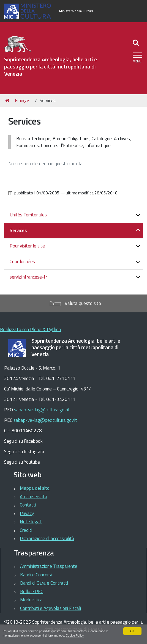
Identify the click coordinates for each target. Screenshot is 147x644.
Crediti (26, 530)
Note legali (31, 522)
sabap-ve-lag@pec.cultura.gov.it (45, 420)
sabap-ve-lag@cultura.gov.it (42, 410)
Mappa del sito (35, 488)
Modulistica (31, 600)
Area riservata (34, 497)
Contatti (28, 505)
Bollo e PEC (32, 591)
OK (132, 631)
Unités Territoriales (28, 215)
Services (18, 230)
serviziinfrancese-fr (28, 277)
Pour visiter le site (27, 246)
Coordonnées (22, 262)
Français (23, 100)
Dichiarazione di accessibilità (47, 538)
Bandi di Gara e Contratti (44, 583)
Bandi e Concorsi (36, 575)
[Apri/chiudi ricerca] (136, 42)
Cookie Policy (75, 635)
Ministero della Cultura (76, 11)
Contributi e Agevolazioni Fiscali (51, 608)
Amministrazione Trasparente (49, 566)
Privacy (27, 513)
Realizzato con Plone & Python (30, 329)
